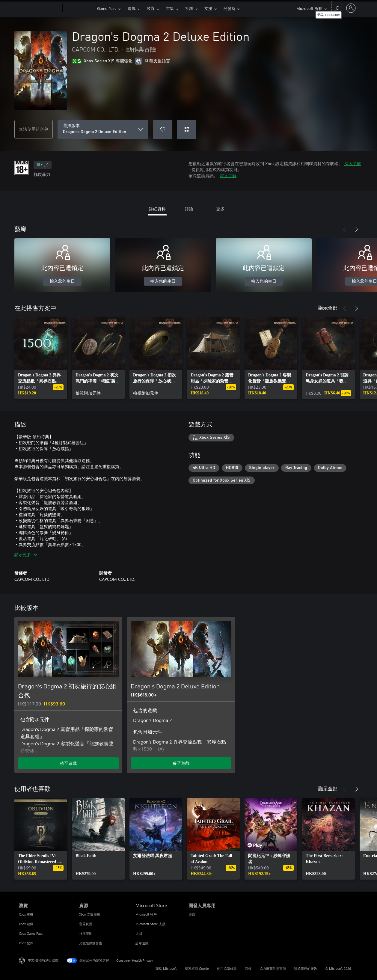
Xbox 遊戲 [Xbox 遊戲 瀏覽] (26, 924)
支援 (208, 8)
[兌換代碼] (187, 129)
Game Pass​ (107, 8)
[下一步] (357, 229)
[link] (41, 358)
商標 (248, 968)
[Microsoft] (39, 8)
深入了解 (353, 163)
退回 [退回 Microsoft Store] (139, 933)
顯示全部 (328, 308)
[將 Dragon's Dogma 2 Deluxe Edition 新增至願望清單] (163, 129)
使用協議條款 (227, 968)
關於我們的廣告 (306, 968)
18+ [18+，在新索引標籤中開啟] (43, 165)
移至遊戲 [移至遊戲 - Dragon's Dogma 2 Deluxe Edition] (181, 763)
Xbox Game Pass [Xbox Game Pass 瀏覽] (31, 933)
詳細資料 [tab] (157, 209)
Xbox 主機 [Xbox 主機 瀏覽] (26, 914)
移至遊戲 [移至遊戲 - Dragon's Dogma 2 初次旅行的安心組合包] (68, 763)
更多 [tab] (220, 209)
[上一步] (345, 229)
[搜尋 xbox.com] (337, 8)
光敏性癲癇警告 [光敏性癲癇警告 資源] (91, 943)
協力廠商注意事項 (273, 968)
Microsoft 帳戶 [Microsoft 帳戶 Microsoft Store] (146, 914)
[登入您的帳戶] (351, 8)
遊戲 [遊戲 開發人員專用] (192, 914)
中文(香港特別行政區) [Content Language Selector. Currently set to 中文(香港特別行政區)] (44, 960)
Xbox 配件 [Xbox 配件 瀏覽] (26, 943)
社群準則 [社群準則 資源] (86, 933)
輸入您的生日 (62, 281)
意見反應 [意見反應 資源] (86, 924)
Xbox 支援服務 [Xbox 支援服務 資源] (90, 914)
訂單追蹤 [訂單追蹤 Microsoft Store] (142, 943)
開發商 (229, 8)
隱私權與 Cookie (197, 968)
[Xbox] (79, 8)
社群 (189, 8)
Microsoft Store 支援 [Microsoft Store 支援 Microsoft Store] (150, 924)
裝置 (151, 8)
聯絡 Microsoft (166, 968)
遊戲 (132, 8)
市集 (170, 8)
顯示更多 (26, 555)
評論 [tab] (189, 209)
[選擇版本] (103, 129)
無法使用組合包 (34, 129)
